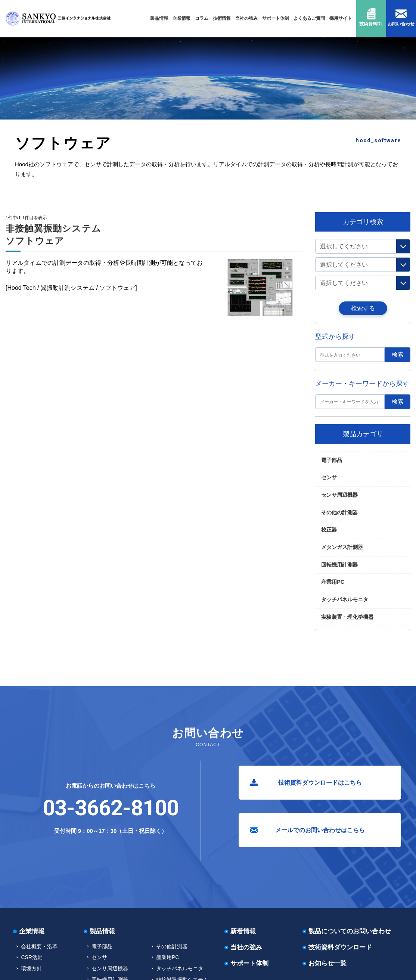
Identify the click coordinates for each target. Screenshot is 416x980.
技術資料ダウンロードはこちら (320, 783)
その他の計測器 (339, 512)
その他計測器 (172, 946)
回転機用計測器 (38, 205)
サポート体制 (276, 18)
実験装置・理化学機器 (347, 617)
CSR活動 (32, 957)
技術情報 (222, 18)
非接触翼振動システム (75, 205)
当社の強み (246, 18)
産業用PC (333, 582)
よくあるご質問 (309, 18)
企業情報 (181, 18)
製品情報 (159, 18)
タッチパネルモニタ (345, 599)
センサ (329, 477)
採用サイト (341, 18)
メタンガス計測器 (342, 547)
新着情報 (243, 931)
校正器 (329, 530)
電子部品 (332, 460)
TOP (15, 205)
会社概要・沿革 (39, 946)
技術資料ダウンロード (340, 947)
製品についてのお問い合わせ (350, 931)
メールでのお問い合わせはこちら (320, 830)
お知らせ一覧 (327, 963)
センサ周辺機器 (339, 495)
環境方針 (31, 968)
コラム (202, 18)
